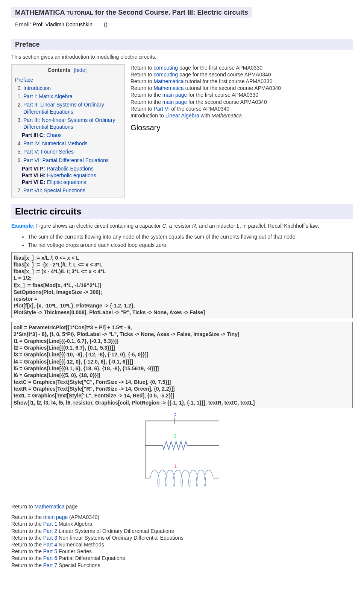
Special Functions (64, 190)
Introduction (37, 88)
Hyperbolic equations (72, 175)
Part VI (162, 109)
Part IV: (32, 143)
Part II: (31, 105)
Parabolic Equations (70, 169)
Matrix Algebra (55, 96)
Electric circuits (48, 212)
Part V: (31, 152)
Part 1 (50, 524)
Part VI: (32, 160)
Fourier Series (57, 152)
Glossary (146, 128)
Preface (24, 80)
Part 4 (51, 545)
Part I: (30, 96)
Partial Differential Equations (76, 160)
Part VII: (33, 190)
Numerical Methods (65, 143)
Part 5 (51, 551)
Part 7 (51, 565)
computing (166, 68)
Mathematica (168, 81)
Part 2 (50, 531)
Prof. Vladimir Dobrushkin (63, 24)
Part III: (32, 120)
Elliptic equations (66, 182)
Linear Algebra (182, 116)
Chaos (54, 135)
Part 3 (50, 538)
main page (175, 95)
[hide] (80, 70)
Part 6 (51, 558)
